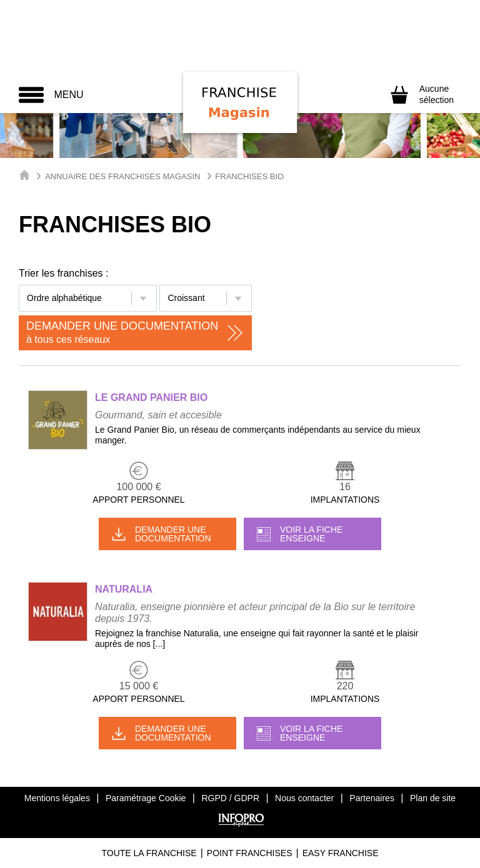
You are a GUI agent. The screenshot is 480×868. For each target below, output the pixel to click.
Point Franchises (250, 853)
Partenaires (372, 798)
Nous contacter (304, 798)
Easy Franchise (341, 853)
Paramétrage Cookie (146, 798)
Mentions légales (57, 798)
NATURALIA (124, 589)
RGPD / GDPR (230, 798)
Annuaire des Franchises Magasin (123, 176)
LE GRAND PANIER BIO (151, 397)
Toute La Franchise (149, 853)
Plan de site (433, 798)
